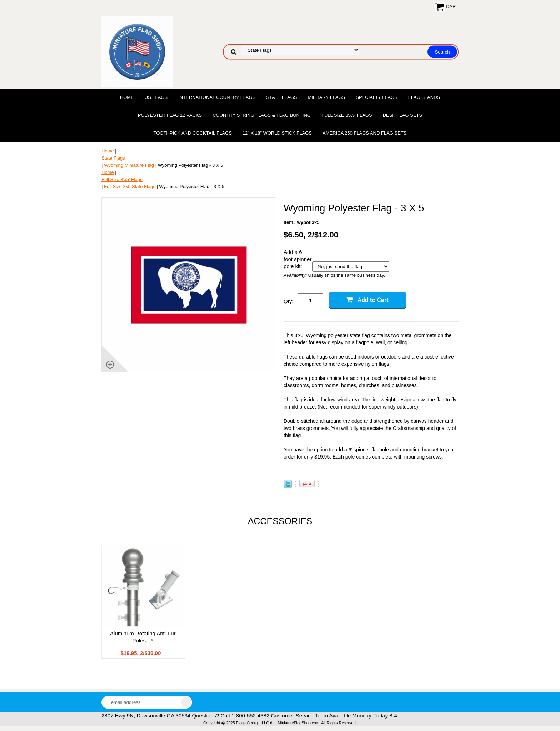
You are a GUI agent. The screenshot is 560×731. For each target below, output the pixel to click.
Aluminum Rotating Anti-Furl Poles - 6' (143, 637)
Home (127, 97)
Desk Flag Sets (403, 115)
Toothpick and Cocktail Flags (192, 133)
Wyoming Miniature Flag (129, 165)
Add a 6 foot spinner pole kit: (297, 259)
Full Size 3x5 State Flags (130, 187)
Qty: (289, 301)
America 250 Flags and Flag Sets (365, 133)
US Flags (156, 97)
